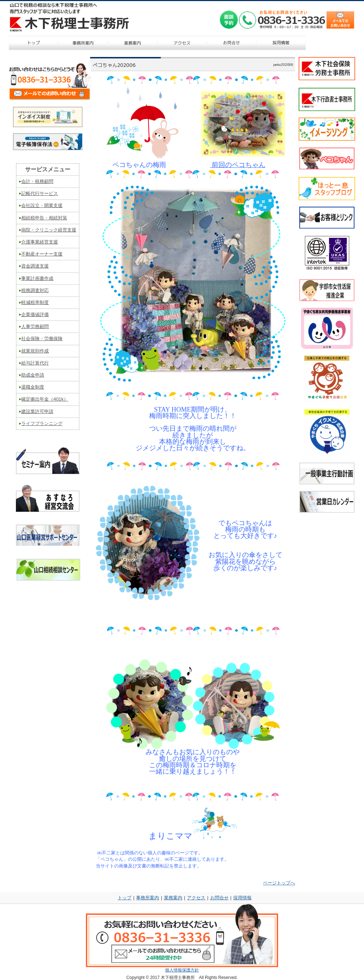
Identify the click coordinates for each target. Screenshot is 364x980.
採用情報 (242, 898)
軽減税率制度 (35, 302)
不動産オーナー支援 (42, 254)
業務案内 (173, 898)
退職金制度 (33, 387)
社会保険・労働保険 (42, 339)
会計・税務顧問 (37, 181)
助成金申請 (33, 375)
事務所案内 (148, 898)
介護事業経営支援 (40, 242)
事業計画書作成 (37, 278)
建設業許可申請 (37, 411)
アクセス (196, 898)
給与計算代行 (35, 363)
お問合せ (219, 898)
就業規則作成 (35, 351)
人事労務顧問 (35, 326)
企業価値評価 (35, 314)
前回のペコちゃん (238, 165)
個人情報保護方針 (182, 970)
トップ (125, 898)
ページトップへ (279, 883)
